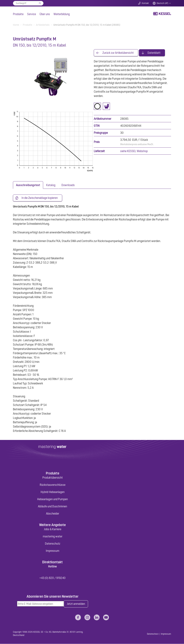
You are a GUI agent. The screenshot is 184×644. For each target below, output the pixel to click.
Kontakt (145, 3)
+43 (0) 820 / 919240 (52, 578)
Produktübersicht (53, 478)
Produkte (18, 14)
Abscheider (53, 513)
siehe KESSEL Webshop (134, 151)
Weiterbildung (62, 14)
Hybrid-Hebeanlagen (53, 492)
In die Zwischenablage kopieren (40, 198)
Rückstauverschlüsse (53, 485)
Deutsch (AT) (163, 3)
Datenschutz (53, 543)
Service (32, 14)
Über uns (45, 14)
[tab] (28, 185)
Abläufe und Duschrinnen (52, 506)
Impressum (53, 551)
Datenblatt (154, 53)
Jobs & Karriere (53, 529)
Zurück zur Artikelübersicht (118, 53)
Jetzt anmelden (76, 604)
